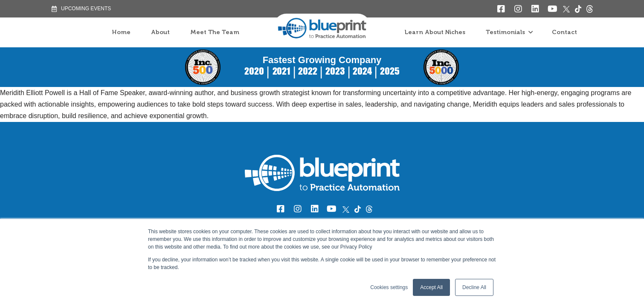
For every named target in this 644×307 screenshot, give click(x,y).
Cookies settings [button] (389, 287)
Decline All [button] (474, 287)
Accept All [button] (431, 287)
